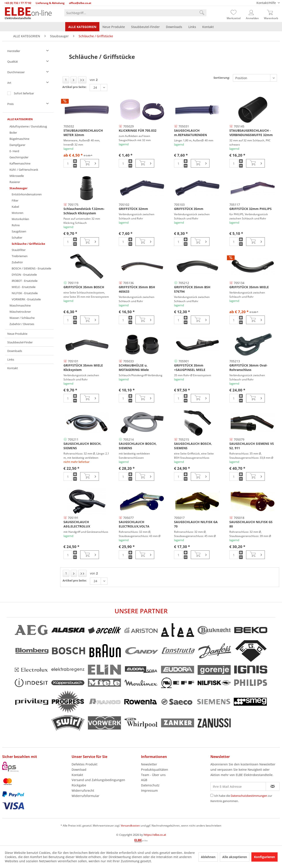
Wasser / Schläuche (22, 318)
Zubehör (17, 262)
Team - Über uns (153, 775)
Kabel (15, 207)
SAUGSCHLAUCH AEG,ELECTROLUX (77, 524)
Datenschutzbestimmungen (249, 796)
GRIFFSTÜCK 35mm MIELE (249, 287)
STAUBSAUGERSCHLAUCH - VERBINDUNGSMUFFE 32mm (251, 133)
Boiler (13, 133)
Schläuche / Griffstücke (28, 244)
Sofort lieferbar (24, 93)
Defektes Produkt (84, 764)
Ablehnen (208, 857)
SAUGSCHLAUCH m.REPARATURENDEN (190, 133)
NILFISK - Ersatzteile (25, 293)
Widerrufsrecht (83, 790)
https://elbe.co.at (155, 835)
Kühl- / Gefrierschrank (24, 170)
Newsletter (149, 764)
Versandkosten (130, 826)
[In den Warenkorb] (90, 163)
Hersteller (14, 51)
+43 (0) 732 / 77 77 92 (18, 3)
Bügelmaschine (19, 139)
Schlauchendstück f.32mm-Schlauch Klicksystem (84, 211)
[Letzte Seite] (82, 80)
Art (9, 83)
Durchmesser (16, 72)
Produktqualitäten (155, 770)
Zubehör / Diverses (22, 324)
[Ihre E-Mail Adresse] (238, 786)
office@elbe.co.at (80, 3)
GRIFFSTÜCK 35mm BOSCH (84, 287)
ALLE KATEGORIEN (20, 119)
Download (79, 770)
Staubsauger (19, 188)
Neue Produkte (17, 334)
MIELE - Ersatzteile (24, 287)
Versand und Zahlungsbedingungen (98, 780)
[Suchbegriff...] (135, 13)
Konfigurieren (264, 857)
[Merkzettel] (234, 13)
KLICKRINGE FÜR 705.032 (138, 130)
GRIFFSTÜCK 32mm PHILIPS (250, 209)
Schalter (17, 238)
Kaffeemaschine (20, 163)
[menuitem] (135, 13)
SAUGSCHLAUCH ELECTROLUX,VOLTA (134, 524)
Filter (15, 200)
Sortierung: (222, 78)
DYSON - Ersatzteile (24, 275)
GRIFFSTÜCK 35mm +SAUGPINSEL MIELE (190, 368)
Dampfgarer (17, 145)
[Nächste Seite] (74, 80)
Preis (10, 104)
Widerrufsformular (85, 796)
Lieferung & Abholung (50, 3)
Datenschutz (150, 785)
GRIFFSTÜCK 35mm (189, 209)
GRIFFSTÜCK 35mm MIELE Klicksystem (83, 368)
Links (11, 359)
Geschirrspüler (19, 157)
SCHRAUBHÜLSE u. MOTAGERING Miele (134, 368)
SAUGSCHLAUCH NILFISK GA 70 (196, 524)
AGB (144, 780)
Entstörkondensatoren (27, 194)
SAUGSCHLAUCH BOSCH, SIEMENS (82, 446)
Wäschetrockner (20, 312)
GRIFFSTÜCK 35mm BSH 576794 (192, 289)
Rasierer (15, 182)
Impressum (149, 790)
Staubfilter (19, 250)
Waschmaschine (20, 305)
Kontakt (13, 368)
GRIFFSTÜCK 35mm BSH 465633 (137, 289)
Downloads (15, 351)
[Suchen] (202, 13)
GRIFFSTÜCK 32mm (133, 209)
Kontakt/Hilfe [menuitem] (267, 3)
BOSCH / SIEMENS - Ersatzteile (31, 268)
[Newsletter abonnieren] (273, 786)
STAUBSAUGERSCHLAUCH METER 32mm (83, 133)
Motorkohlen (20, 219)
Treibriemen (20, 256)
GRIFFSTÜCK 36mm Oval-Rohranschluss (248, 368)
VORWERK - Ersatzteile (26, 299)
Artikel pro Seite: (74, 87)
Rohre (16, 225)
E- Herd (14, 151)
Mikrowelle (17, 176)
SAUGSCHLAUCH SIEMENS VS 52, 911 (252, 446)
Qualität (13, 62)
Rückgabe (79, 785)
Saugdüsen (19, 231)
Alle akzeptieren (235, 857)
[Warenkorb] (271, 13)
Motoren (18, 213)
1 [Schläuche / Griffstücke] (66, 80)
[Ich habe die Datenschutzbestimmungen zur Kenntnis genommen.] (212, 795)
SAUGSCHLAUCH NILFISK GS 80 (251, 524)
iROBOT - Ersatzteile (25, 281)
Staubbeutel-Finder (20, 342)
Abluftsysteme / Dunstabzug (28, 126)
